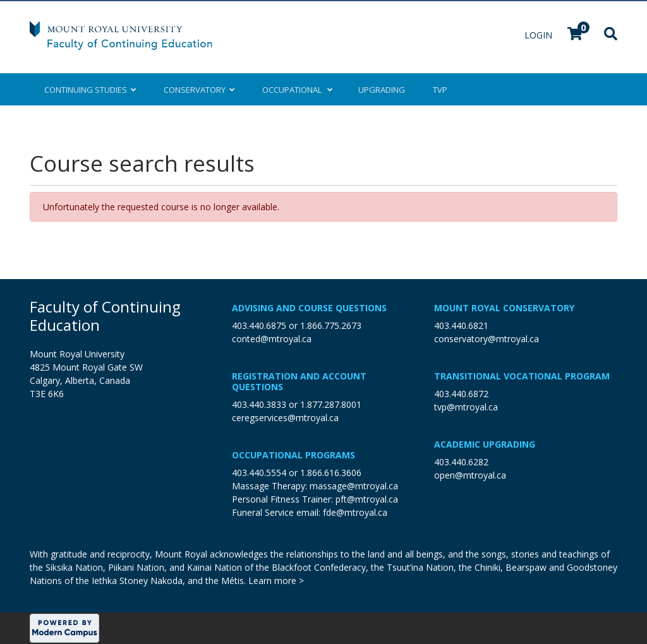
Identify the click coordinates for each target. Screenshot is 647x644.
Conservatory (199, 90)
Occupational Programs (293, 455)
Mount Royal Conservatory (504, 308)
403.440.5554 (259, 473)
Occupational (296, 90)
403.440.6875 (259, 325)
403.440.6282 (461, 462)
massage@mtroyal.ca (354, 486)
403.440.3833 (259, 404)
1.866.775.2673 (331, 325)
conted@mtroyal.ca (272, 339)
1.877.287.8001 (331, 404)
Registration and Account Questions (299, 381)
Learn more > (276, 581)
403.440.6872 (461, 394)
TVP (440, 90)
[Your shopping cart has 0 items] (576, 35)
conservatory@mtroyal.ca (487, 339)
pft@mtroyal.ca (367, 499)
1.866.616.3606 (331, 473)
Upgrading (382, 90)
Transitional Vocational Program (522, 376)
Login (540, 35)
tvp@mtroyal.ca (466, 407)
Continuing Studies (90, 90)
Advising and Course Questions (309, 308)
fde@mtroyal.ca (355, 512)
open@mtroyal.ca (470, 475)
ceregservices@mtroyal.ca (285, 418)
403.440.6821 (461, 325)
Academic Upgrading (485, 444)
